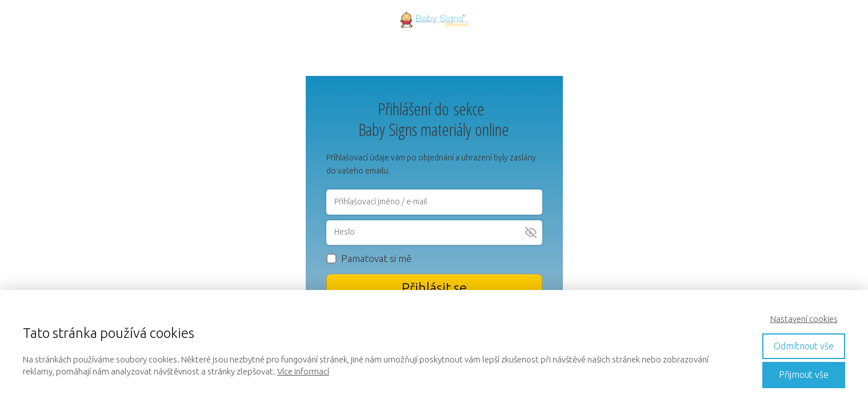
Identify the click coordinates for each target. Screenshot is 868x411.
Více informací (303, 371)
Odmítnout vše (804, 346)
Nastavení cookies (804, 319)
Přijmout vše (804, 374)
